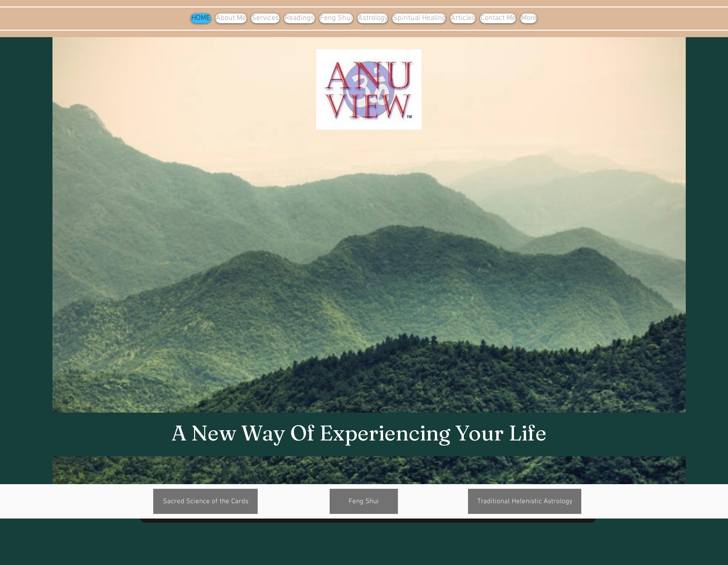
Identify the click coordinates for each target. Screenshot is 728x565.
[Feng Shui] (364, 501)
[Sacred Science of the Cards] (205, 501)
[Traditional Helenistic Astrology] (525, 501)
